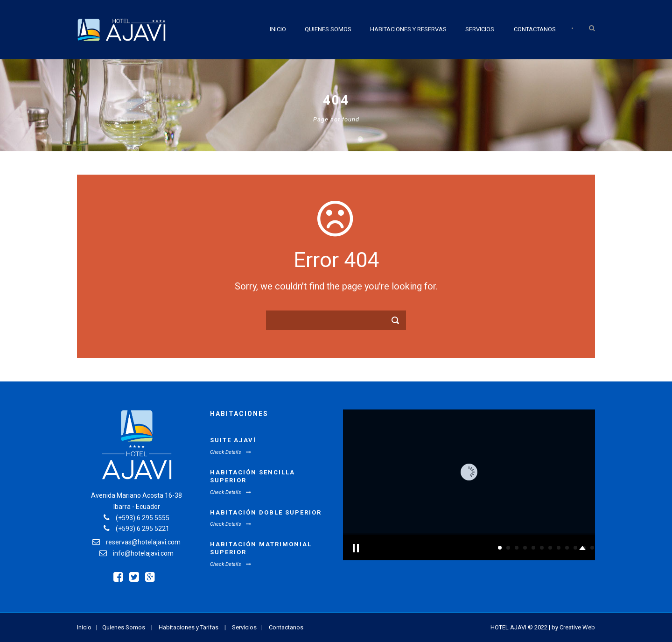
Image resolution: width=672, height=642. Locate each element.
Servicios (480, 29)
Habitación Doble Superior (266, 512)
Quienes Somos (328, 29)
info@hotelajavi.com (143, 553)
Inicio (278, 29)
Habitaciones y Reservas (408, 29)
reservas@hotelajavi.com (143, 542)
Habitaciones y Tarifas (189, 627)
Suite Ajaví (233, 440)
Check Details (231, 452)
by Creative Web (573, 627)
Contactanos (535, 29)
